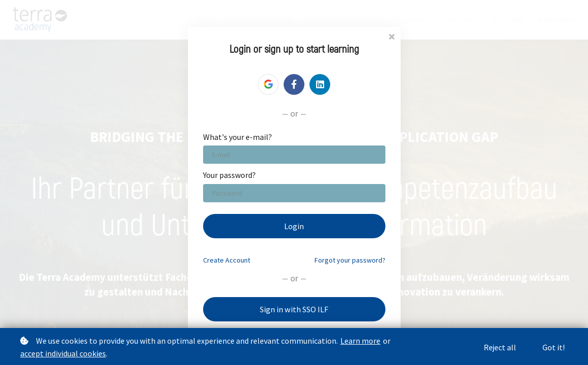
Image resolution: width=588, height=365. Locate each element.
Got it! (553, 347)
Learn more (360, 341)
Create (227, 260)
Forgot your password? (350, 260)
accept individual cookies (63, 353)
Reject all (498, 347)
